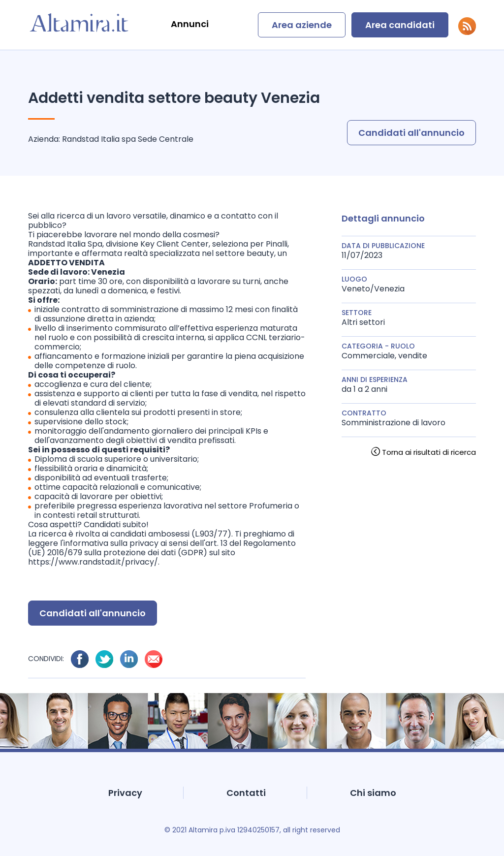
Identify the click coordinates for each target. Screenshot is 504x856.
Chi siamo (373, 793)
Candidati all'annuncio (411, 133)
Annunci (190, 24)
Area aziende (302, 25)
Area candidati (400, 25)
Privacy (125, 793)
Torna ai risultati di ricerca (429, 452)
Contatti (246, 793)
